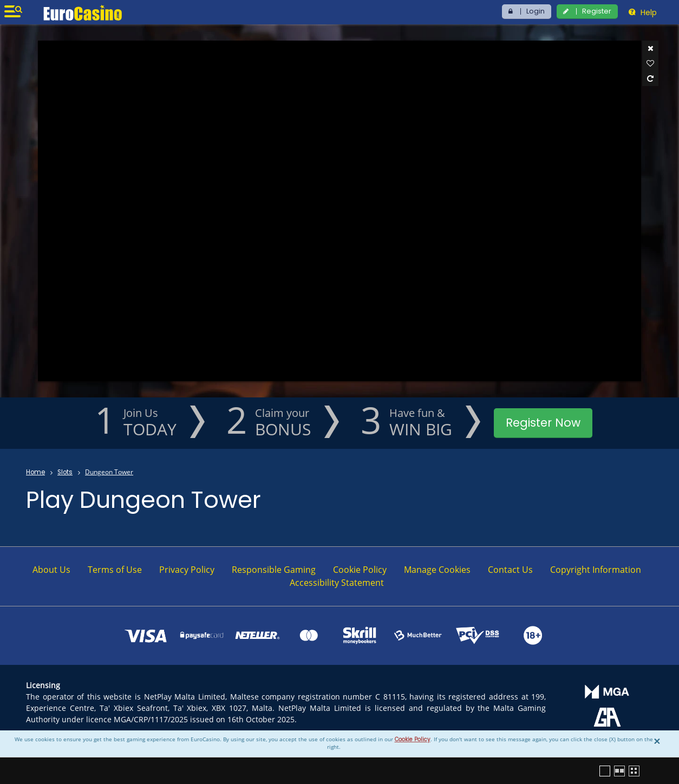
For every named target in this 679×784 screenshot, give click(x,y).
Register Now (543, 423)
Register (597, 11)
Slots (65, 472)
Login (536, 11)
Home (35, 472)
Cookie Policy (413, 739)
